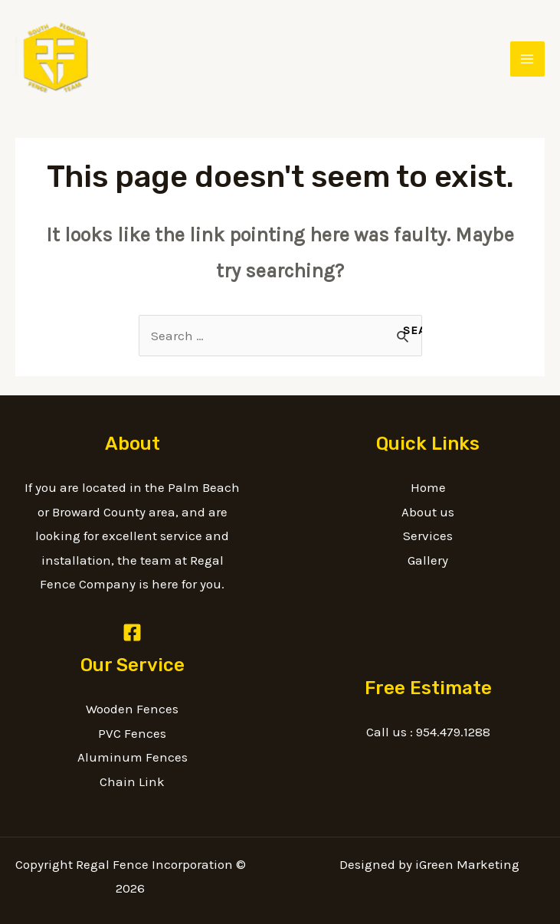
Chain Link (132, 781)
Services (428, 536)
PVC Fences (132, 733)
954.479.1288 (453, 732)
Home (428, 487)
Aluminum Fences (133, 757)
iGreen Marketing (467, 864)
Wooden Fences (132, 709)
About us (428, 512)
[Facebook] (132, 632)
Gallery (428, 560)
